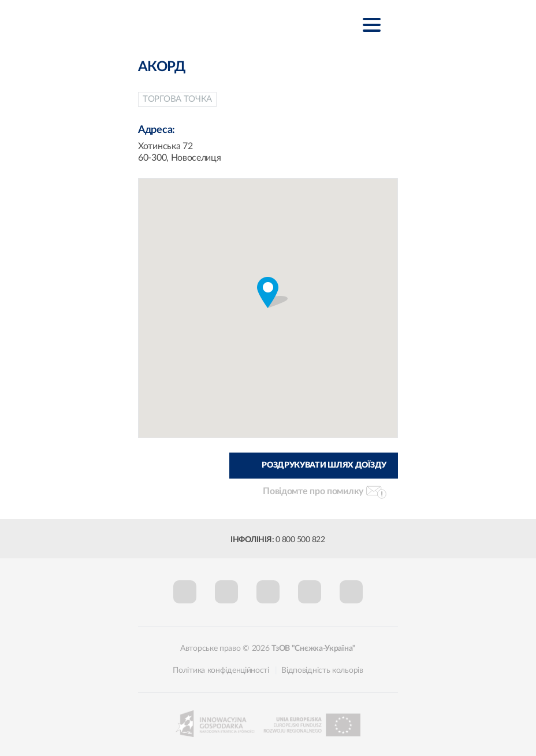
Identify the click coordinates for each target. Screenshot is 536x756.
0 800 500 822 (300, 540)
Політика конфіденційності (221, 670)
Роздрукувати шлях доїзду (324, 465)
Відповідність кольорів (322, 670)
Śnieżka (204, 24)
